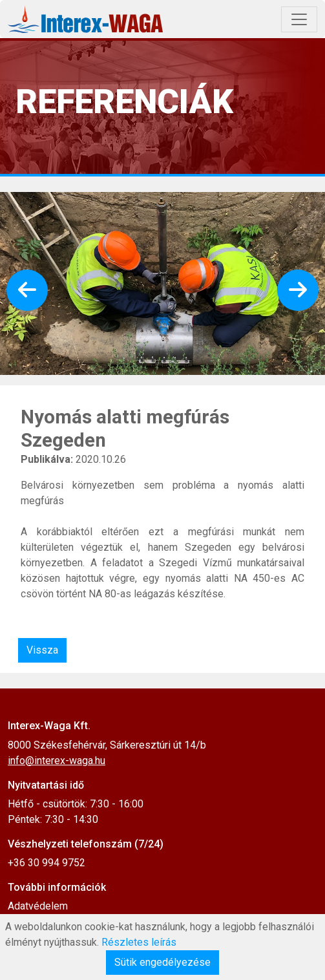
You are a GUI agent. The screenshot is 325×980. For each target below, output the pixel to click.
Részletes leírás (139, 942)
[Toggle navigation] (299, 19)
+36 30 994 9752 (47, 863)
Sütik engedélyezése (162, 962)
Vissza (42, 650)
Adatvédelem (38, 906)
